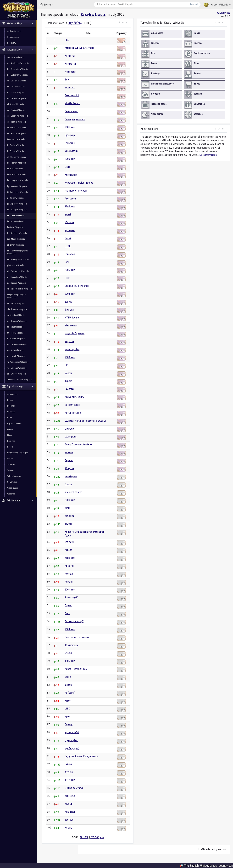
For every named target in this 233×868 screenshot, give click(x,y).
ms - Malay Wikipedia (16, 239)
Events (10, 429)
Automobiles (13, 394)
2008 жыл (70, 294)
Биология (70, 389)
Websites (11, 494)
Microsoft (70, 558)
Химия (68, 701)
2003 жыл (70, 500)
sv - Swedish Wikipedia (17, 321)
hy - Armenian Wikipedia (17, 186)
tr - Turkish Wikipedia (16, 339)
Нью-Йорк (70, 812)
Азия (67, 613)
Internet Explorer (73, 492)
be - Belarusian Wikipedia (18, 69)
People (10, 447)
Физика (68, 685)
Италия (68, 653)
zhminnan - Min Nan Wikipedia (20, 380)
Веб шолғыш (71, 111)
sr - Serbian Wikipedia (16, 315)
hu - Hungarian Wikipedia (18, 180)
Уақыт (68, 677)
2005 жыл (70, 159)
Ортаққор (70, 135)
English (46, 4)
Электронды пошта (75, 119)
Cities (10, 417)
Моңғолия (70, 796)
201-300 (95, 837)
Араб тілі (69, 566)
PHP (67, 278)
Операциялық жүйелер (77, 286)
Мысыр (69, 804)
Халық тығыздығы (75, 397)
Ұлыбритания (72, 151)
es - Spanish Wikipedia (17, 122)
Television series (14, 476)
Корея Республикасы (76, 669)
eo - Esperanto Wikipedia (18, 116)
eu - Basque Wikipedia (17, 133)
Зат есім (69, 542)
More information (208, 155)
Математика (71, 326)
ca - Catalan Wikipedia (17, 81)
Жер (67, 262)
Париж (68, 605)
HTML (68, 246)
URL (67, 365)
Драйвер (69, 429)
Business (11, 412)
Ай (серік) (70, 693)
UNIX (67, 709)
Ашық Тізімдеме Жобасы (78, 445)
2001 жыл (70, 590)
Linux (67, 167)
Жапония (69, 222)
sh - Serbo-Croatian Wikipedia (20, 289)
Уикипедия (70, 72)
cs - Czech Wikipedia (16, 87)
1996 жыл (70, 207)
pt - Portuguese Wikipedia (18, 271)
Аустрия (69, 574)
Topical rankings (18, 386)
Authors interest (14, 31)
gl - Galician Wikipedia (17, 157)
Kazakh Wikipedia (217, 5)
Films (9, 435)
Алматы (69, 582)
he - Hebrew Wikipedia (17, 163)
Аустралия (70, 199)
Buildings (11, 406)
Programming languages (17, 453)
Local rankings (18, 50)
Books (10, 400)
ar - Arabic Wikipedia (16, 57)
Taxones (11, 470)
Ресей (68, 238)
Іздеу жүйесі (71, 740)
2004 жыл (70, 629)
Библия (68, 764)
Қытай (68, 214)
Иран (67, 717)
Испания (69, 452)
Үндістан (69, 341)
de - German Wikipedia (17, 98)
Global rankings (18, 23)
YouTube (69, 820)
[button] (120, 23)
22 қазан (69, 468)
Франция (69, 310)
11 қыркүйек (71, 645)
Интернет (70, 88)
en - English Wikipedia (16, 110)
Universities (12, 482)
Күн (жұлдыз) (72, 748)
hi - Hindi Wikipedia (15, 169)
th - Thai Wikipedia (15, 333)
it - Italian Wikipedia (15, 198)
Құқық (68, 828)
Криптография (72, 349)
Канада (68, 550)
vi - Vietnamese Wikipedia (18, 362)
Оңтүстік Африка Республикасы (82, 756)
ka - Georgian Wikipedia (17, 210)
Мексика (69, 516)
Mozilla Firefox (72, 103)
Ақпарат (69, 460)
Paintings (11, 441)
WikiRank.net (19, 501)
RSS (67, 40)
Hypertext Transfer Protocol (79, 183)
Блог (67, 80)
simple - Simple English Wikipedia (17, 296)
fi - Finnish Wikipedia (16, 145)
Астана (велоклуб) (74, 621)
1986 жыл (70, 661)
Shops (10, 459)
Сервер (69, 724)
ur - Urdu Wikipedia (15, 350)
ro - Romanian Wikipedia (17, 277)
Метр (68, 508)
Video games (13, 488)
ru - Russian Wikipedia (17, 283)
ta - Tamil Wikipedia (15, 327)
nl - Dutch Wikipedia (16, 245)
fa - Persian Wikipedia (16, 139)
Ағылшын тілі (72, 95)
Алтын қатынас (73, 413)
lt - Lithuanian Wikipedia (17, 233)
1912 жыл (70, 780)
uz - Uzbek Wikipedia (16, 356)
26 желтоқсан (72, 405)
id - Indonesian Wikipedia (18, 192)
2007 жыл (70, 127)
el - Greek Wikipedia (16, 104)
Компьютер (71, 175)
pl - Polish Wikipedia (16, 265)
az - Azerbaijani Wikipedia (18, 63)
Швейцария (71, 437)
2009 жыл (70, 357)
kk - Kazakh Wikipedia (16, 216)
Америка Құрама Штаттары (79, 48)
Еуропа (68, 302)
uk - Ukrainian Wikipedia (17, 344)
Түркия (68, 381)
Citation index (13, 37)
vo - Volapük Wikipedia (17, 368)
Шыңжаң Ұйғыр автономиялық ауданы (85, 421)
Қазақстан (70, 64)
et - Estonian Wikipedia (17, 128)
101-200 (84, 837)
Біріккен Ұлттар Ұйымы (77, 637)
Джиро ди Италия (74, 788)
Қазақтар (70, 230)
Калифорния (71, 476)
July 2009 (75, 23)
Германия (70, 143)
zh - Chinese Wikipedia (17, 374)
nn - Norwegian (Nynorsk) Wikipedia (18, 252)
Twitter (68, 524)
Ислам (68, 373)
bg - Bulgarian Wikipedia (17, 75)
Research (194, 4)
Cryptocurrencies (14, 423)
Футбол (69, 772)
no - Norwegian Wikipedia (18, 259)
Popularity (12, 43)
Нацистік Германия (75, 333)
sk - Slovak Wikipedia (16, 304)
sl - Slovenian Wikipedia (17, 309)
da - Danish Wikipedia (16, 93)
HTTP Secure (72, 318)
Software (11, 464)
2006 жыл (70, 270)
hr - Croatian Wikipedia (17, 174)
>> (103, 837)
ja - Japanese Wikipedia (17, 204)
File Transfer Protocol (76, 191)
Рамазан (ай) (71, 598)
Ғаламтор (70, 254)
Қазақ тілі (70, 56)
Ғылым (68, 484)
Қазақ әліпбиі (72, 732)
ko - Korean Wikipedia (16, 221)
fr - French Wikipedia (16, 151)
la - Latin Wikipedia (15, 227)
